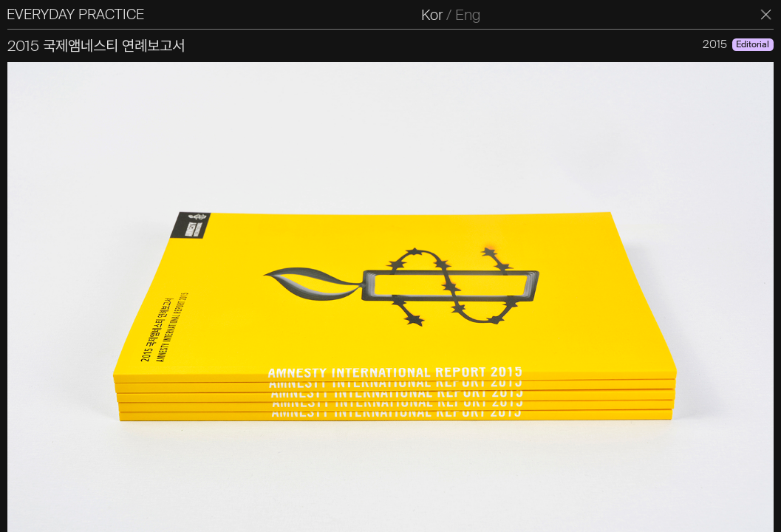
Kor (438, 15)
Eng (474, 15)
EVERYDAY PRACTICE (81, 15)
